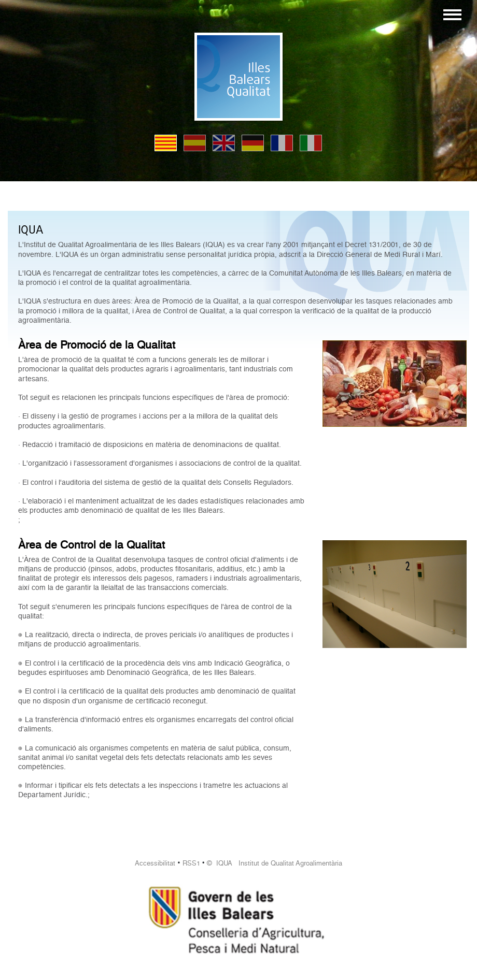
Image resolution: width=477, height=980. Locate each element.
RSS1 (191, 863)
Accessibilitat (155, 863)
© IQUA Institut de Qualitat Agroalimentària (275, 863)
